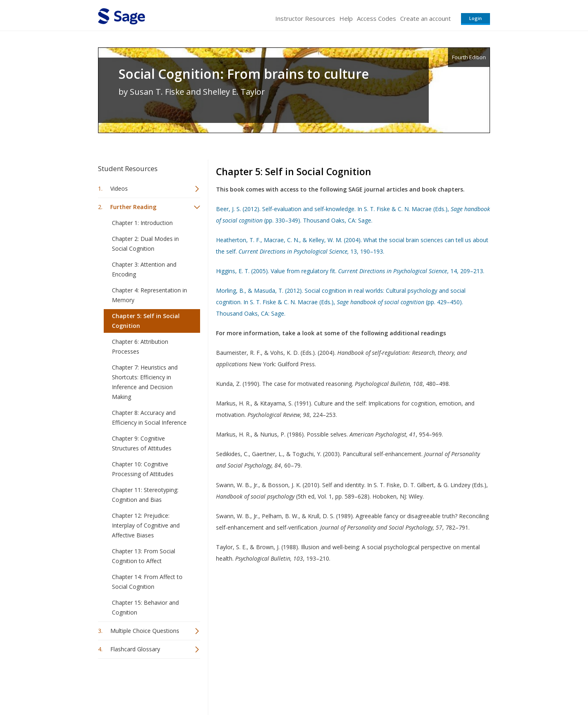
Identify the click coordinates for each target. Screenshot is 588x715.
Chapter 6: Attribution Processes (140, 346)
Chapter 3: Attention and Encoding (144, 269)
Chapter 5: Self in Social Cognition (146, 321)
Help (346, 18)
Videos (119, 188)
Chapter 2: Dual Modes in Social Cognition (145, 244)
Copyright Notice (391, 685)
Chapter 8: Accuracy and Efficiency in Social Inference (149, 418)
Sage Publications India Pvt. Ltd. (216, 685)
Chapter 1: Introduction (142, 223)
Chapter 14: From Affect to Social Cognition (147, 582)
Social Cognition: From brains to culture (244, 74)
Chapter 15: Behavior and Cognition (145, 607)
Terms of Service (341, 685)
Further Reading (133, 207)
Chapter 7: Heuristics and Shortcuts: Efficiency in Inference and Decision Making (145, 382)
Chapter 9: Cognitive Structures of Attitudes (142, 443)
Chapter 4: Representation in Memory (149, 295)
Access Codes (376, 18)
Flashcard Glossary (135, 649)
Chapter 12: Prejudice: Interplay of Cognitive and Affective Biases (146, 525)
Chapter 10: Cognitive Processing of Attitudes (143, 469)
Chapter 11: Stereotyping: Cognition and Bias (145, 495)
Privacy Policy (436, 685)
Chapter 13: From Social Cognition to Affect (144, 556)
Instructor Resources (305, 18)
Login (476, 18)
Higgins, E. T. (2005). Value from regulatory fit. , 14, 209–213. (350, 271)
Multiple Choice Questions (145, 631)
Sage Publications (145, 685)
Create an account (425, 18)
